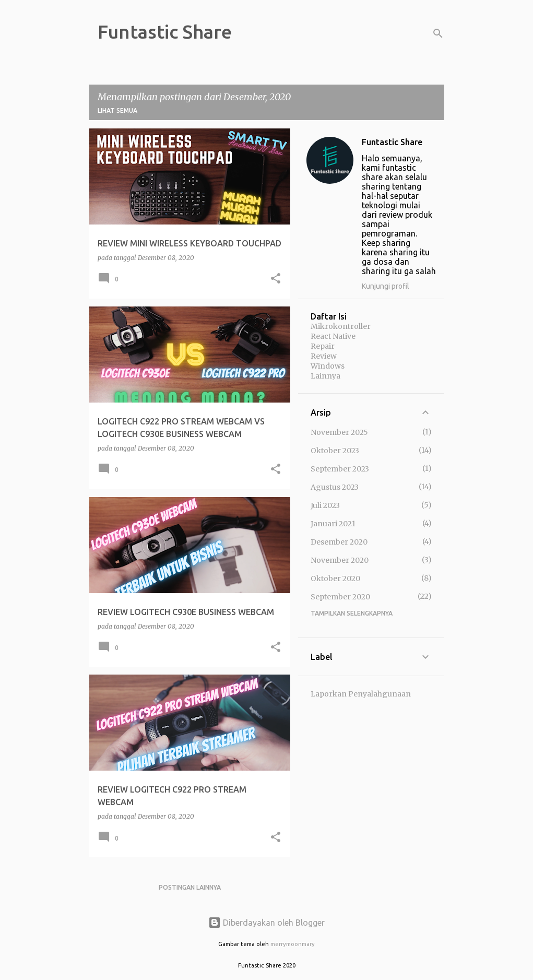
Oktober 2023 (335, 451)
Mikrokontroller (341, 326)
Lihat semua (117, 110)
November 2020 (340, 560)
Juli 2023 (325, 505)
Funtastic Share (165, 32)
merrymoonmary (293, 944)
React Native (333, 336)
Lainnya (325, 376)
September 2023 (340, 469)
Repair (323, 346)
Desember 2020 (339, 542)
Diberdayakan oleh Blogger (266, 923)
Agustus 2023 (335, 487)
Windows (328, 366)
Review (324, 356)
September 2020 (340, 597)
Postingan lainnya (190, 887)
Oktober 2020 (335, 578)
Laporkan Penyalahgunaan (361, 694)
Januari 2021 (333, 524)
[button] (276, 279)
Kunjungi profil (386, 286)
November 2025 (339, 432)
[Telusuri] (438, 33)
